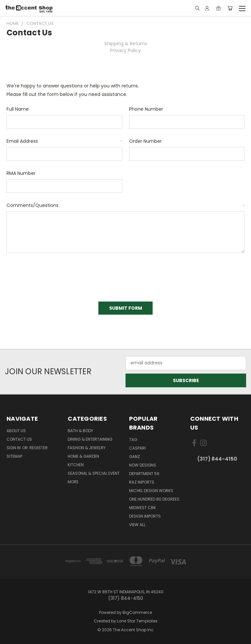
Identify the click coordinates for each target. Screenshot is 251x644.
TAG (133, 440)
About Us (16, 431)
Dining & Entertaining (90, 439)
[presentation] (56, 275)
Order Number (145, 141)
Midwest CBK (142, 508)
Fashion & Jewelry (87, 448)
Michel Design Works (151, 491)
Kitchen (76, 465)
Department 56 (144, 474)
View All (137, 525)
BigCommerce (137, 612)
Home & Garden (83, 456)
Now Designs (143, 465)
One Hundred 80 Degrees (154, 499)
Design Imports (145, 516)
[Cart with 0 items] (230, 8)
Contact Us (19, 439)
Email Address (64, 141)
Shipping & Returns (126, 44)
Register (39, 448)
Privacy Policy (125, 50)
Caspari (137, 448)
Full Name (18, 109)
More (73, 482)
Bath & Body (80, 431)
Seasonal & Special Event (94, 473)
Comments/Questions (125, 205)
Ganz (134, 457)
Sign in (14, 448)
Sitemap (14, 456)
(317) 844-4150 (217, 459)
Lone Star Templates (137, 621)
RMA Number (21, 173)
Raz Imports (142, 482)
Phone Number (146, 109)
